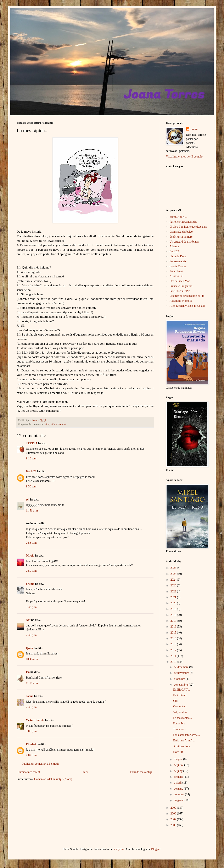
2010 (174, 662)
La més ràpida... (183, 718)
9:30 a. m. (32, 486)
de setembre (181, 685)
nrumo (30, 584)
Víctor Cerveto (35, 720)
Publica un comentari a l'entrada (40, 764)
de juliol (179, 765)
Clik (176, 701)
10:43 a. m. (32, 659)
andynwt (119, 849)
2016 (174, 627)
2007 (174, 819)
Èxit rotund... (181, 695)
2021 (174, 597)
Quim (29, 648)
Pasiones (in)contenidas (183, 222)
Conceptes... (180, 706)
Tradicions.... (181, 729)
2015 (174, 633)
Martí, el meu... (179, 217)
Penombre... (180, 723)
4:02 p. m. (32, 755)
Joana (30, 696)
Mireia (30, 556)
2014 (174, 638)
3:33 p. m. (32, 607)
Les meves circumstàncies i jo (187, 296)
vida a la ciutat (58, 424)
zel (28, 500)
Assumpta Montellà (181, 301)
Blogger (156, 849)
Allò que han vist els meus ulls (187, 306)
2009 (174, 808)
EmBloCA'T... (181, 690)
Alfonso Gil (177, 276)
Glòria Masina (178, 266)
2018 (174, 615)
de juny (178, 771)
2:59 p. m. (32, 571)
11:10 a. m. (32, 683)
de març (179, 789)
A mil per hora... (183, 746)
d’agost (178, 759)
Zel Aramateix (178, 261)
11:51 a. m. (32, 511)
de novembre (182, 673)
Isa (28, 672)
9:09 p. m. (32, 731)
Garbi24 (174, 251)
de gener (179, 800)
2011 (174, 656)
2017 (174, 621)
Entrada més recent (29, 772)
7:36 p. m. (32, 707)
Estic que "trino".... (184, 740)
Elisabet (31, 744)
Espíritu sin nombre (181, 237)
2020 (174, 603)
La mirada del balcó (181, 232)
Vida (47, 424)
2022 (174, 591)
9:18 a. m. (32, 458)
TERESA (32, 443)
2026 (174, 568)
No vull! (178, 752)
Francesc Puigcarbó (181, 286)
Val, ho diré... (181, 712)
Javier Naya (177, 271)
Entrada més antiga (141, 772)
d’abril (178, 783)
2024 (174, 580)
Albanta (174, 246)
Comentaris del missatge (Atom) (53, 779)
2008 (174, 814)
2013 (174, 644)
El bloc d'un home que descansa (188, 227)
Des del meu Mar (180, 281)
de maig (179, 777)
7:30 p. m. (32, 635)
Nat (28, 620)
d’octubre (180, 679)
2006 (174, 825)
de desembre (181, 667)
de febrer (179, 794)
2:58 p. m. (32, 543)
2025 (174, 574)
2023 (174, 585)
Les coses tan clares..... (186, 735)
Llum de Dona (178, 256)
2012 (174, 650)
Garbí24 (31, 471)
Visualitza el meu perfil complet (185, 157)
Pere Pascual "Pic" (180, 291)
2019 (174, 609)
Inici (85, 772)
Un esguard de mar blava (184, 242)
